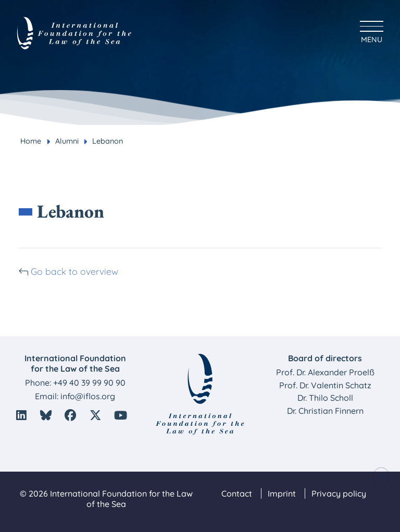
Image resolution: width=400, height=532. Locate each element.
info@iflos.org (88, 396)
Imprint (282, 493)
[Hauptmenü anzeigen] (372, 30)
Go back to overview (74, 271)
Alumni (67, 141)
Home (31, 141)
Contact (237, 493)
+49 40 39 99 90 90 (89, 383)
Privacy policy (339, 493)
